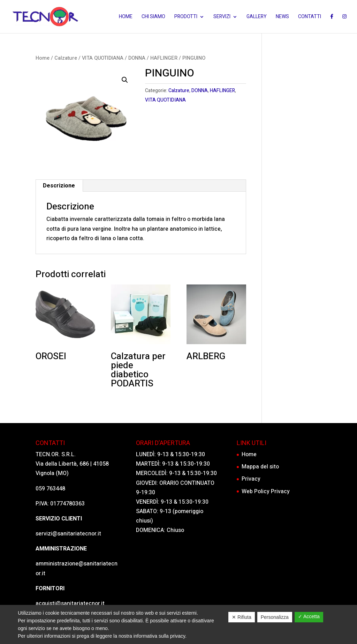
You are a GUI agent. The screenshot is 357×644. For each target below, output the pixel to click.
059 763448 (50, 489)
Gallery (257, 17)
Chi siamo (153, 17)
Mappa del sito (260, 467)
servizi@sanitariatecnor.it (68, 534)
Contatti (310, 17)
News (282, 17)
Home (126, 17)
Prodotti (186, 17)
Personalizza (275, 617)
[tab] (59, 186)
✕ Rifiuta (242, 617)
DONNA (137, 58)
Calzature (66, 58)
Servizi (222, 17)
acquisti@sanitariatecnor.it (70, 604)
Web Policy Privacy (266, 491)
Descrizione (59, 186)
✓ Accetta (309, 616)
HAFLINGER (164, 58)
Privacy (251, 479)
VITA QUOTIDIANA (103, 58)
